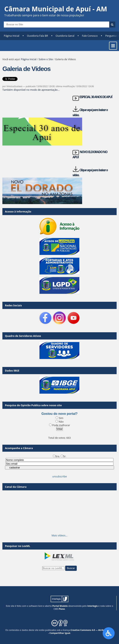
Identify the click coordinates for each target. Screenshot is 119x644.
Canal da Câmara (16, 487)
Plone (62, 609)
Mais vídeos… (60, 535)
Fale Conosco (90, 36)
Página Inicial (12, 36)
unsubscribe (59, 476)
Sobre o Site (46, 59)
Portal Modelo (60, 606)
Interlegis (92, 606)
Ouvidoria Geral (65, 36)
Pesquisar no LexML (18, 546)
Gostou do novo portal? (59, 414)
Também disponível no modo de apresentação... (31, 90)
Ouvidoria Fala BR (37, 36)
